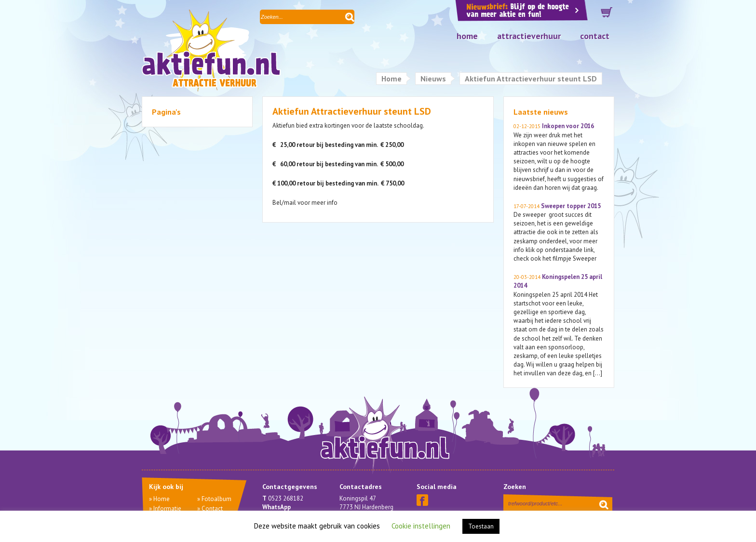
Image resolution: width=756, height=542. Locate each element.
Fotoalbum (216, 499)
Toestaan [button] (481, 526)
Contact (595, 36)
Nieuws (433, 79)
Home (467, 36)
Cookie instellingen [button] (421, 526)
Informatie (167, 509)
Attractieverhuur (529, 36)
